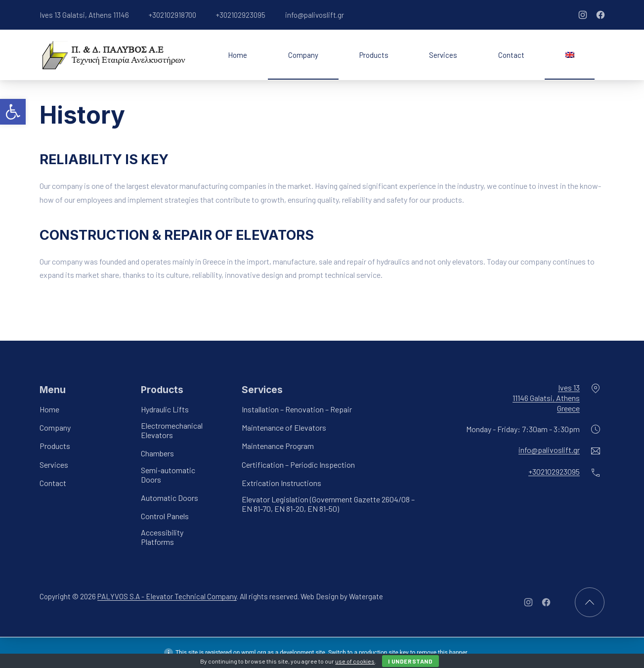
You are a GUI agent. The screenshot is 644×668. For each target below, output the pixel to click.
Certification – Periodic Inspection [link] (298, 465)
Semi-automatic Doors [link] (168, 475)
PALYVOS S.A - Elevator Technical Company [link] (167, 597)
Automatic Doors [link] (170, 498)
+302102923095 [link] (241, 15)
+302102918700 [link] (172, 15)
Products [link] (374, 55)
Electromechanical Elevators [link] (172, 430)
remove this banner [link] (442, 653)
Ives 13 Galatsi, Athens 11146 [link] (84, 15)
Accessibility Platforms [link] (162, 537)
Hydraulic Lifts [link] (165, 409)
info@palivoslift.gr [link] (315, 15)
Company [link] (303, 55)
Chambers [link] (157, 454)
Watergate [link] (366, 597)
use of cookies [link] (355, 661)
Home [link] (237, 55)
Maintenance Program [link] (278, 446)
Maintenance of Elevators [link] (284, 427)
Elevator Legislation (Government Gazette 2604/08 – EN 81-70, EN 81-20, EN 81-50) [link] (328, 504)
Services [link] (443, 55)
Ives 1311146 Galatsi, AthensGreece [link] (546, 398)
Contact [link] (511, 55)
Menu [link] (53, 390)
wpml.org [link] (254, 653)
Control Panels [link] (165, 516)
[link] (13, 112)
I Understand (410, 661)
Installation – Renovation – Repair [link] (297, 409)
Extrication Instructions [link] (281, 483)
